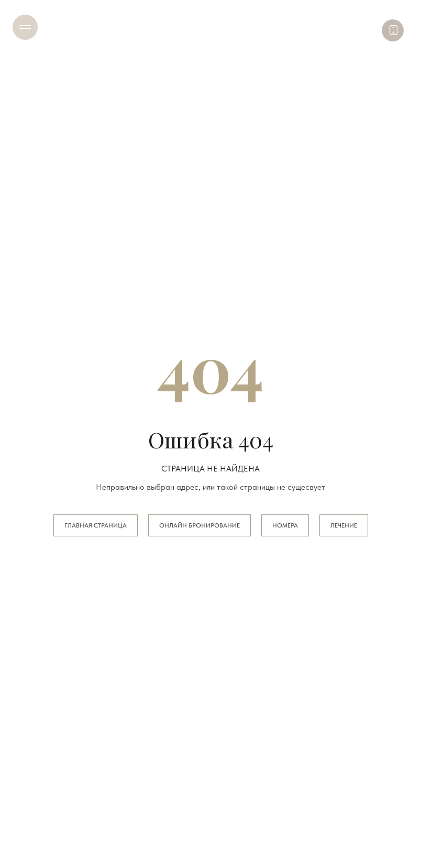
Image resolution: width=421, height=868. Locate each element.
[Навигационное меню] (25, 27)
